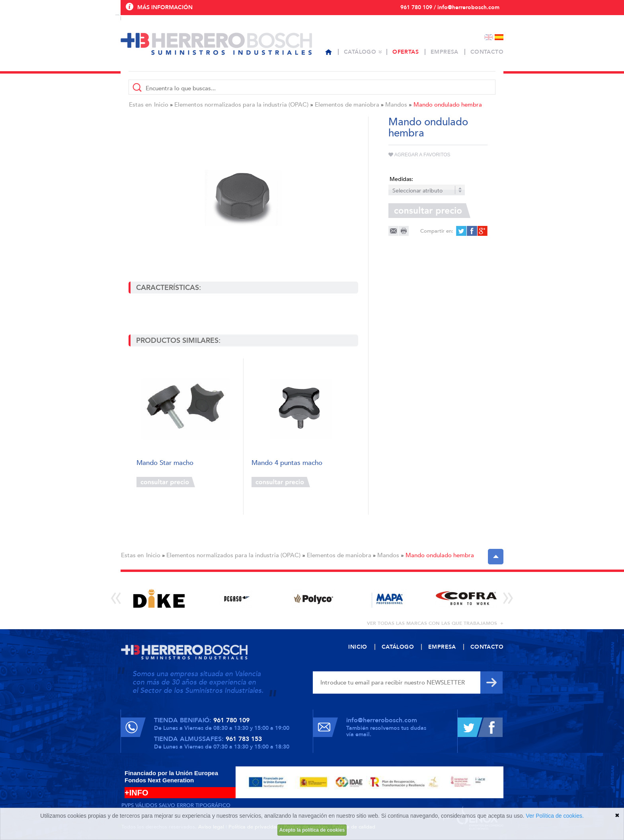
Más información (165, 7)
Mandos (396, 105)
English (489, 37)
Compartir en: (437, 231)
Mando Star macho (165, 463)
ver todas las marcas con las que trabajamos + (435, 623)
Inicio (161, 105)
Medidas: (401, 179)
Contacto (487, 52)
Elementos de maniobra (347, 105)
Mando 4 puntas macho (287, 463)
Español (499, 37)
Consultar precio (166, 482)
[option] (159, 598)
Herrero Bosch (216, 44)
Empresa (445, 52)
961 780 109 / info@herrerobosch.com (450, 7)
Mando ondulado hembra (448, 105)
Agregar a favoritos (419, 155)
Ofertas (406, 52)
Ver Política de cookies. (555, 816)
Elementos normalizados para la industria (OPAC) (241, 105)
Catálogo (360, 52)
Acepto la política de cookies (312, 830)
